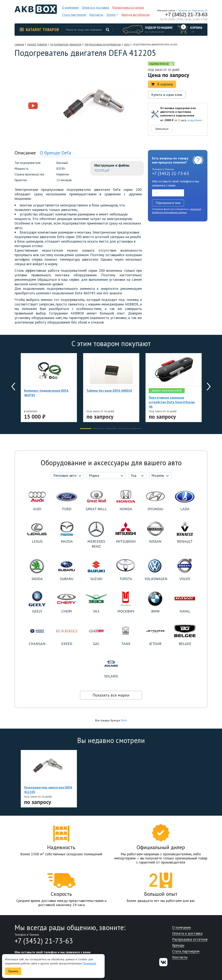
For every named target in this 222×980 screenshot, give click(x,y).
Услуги (112, 15)
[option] (33, 83)
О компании (70, 7)
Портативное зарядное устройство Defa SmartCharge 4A (172, 402)
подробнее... (196, 120)
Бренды (178, 945)
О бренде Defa (55, 153)
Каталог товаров (39, 30)
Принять (13, 971)
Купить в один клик (167, 95)
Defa (124, 720)
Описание (25, 153)
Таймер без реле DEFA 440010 (109, 390)
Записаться (162, 129)
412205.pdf (102, 170)
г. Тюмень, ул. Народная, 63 (192, 10)
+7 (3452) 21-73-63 (186, 15)
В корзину (162, 84)
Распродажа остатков (128, 7)
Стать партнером (74, 15)
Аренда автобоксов (136, 15)
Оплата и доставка (95, 7)
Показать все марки (111, 695)
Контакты (96, 15)
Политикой (89, 963)
